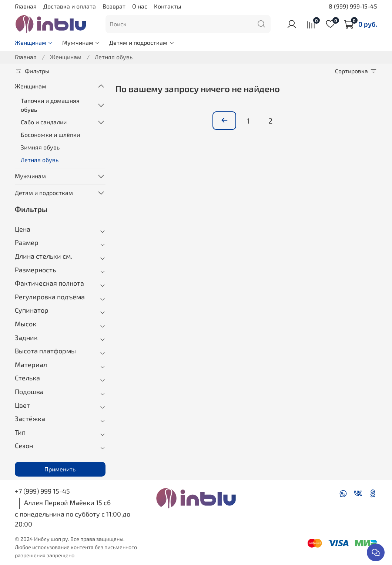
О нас (140, 6)
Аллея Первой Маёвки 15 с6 (67, 502)
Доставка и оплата (70, 6)
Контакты (168, 6)
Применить (60, 469)
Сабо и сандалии (44, 122)
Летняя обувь (40, 160)
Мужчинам (81, 42)
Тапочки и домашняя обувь (50, 105)
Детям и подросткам (142, 42)
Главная (26, 6)
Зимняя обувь (40, 147)
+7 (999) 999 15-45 (42, 491)
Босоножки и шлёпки (50, 134)
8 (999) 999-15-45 (353, 6)
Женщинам (34, 42)
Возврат (114, 6)
